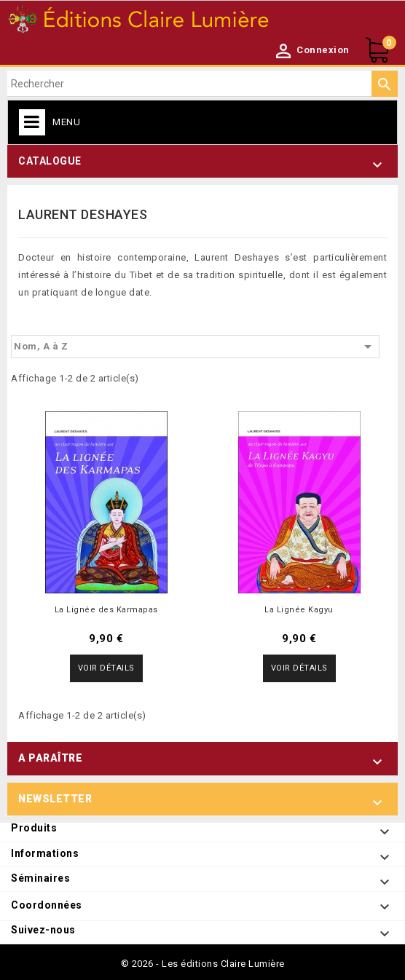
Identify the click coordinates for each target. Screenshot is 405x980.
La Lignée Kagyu (299, 610)
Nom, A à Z (195, 347)
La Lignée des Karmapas (106, 610)
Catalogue (50, 161)
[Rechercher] (202, 84)
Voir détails (106, 668)
